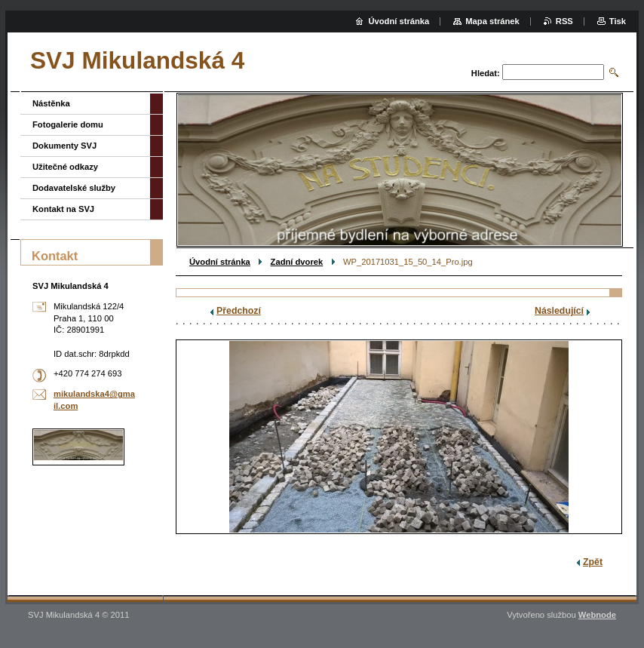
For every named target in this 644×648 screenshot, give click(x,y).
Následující (559, 311)
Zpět (593, 562)
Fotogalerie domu (68, 124)
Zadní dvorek (297, 262)
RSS (564, 21)
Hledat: (486, 73)
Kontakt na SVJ (63, 209)
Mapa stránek (492, 21)
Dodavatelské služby (74, 188)
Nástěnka (51, 103)
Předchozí (239, 311)
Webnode (597, 615)
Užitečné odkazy (65, 167)
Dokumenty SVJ (64, 146)
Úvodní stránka (220, 262)
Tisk (618, 21)
